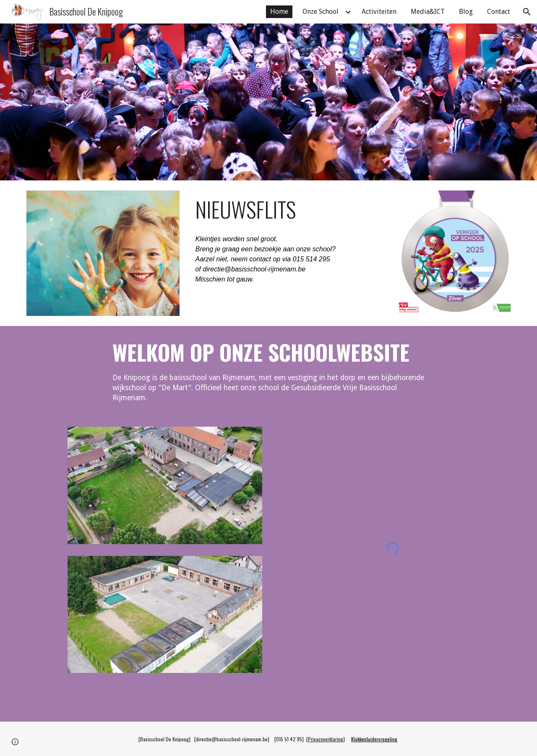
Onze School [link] (321, 12)
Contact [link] (499, 12)
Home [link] (279, 12)
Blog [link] (466, 12)
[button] (527, 12)
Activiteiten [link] (379, 12)
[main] (289, 209)
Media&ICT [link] (428, 12)
